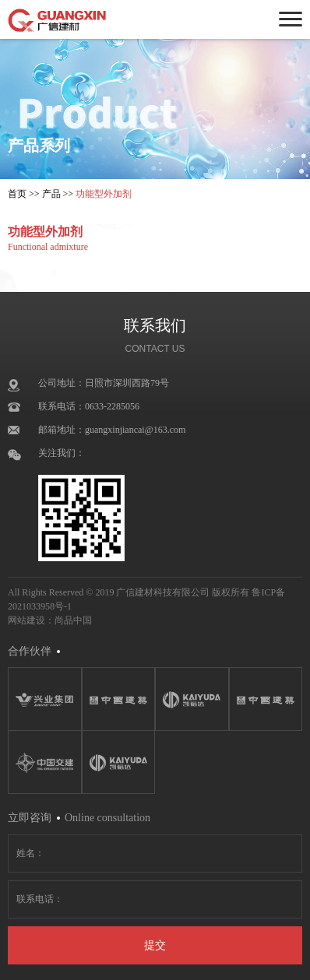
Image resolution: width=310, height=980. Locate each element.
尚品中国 (73, 620)
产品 (51, 194)
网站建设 (26, 620)
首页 (17, 194)
